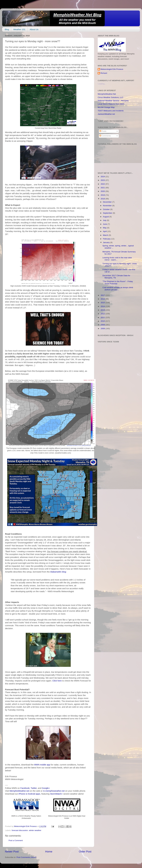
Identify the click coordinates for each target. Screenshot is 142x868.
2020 (103, 191)
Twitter (34, 788)
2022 (103, 184)
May (105, 228)
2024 (103, 177)
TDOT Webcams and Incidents (111, 111)
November (108, 206)
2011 (103, 317)
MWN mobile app (42, 765)
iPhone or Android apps (29, 794)
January (107, 242)
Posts (103, 131)
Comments (105, 136)
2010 (103, 321)
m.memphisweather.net (54, 791)
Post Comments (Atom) (26, 857)
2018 (103, 199)
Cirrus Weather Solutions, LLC (111, 97)
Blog (7, 29)
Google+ (46, 788)
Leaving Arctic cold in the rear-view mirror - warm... (117, 259)
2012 (103, 314)
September (108, 213)
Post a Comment (16, 840)
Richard (104, 73)
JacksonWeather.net (106, 114)
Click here (57, 681)
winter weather (35, 830)
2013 (103, 310)
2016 (103, 299)
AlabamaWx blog (58, 572)
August (106, 217)
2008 (103, 329)
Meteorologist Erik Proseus (112, 69)
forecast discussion (20, 830)
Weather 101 (19, 29)
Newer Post (12, 852)
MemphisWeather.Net (107, 94)
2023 (103, 180)
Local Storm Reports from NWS (111, 104)
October (107, 209)
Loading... (102, 84)
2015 (103, 303)
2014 (103, 306)
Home (49, 852)
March (106, 235)
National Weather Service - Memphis (113, 101)
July (105, 220)
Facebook (25, 788)
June (105, 224)
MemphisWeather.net (19, 791)
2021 (103, 188)
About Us (34, 29)
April (105, 231)
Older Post (85, 852)
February (107, 239)
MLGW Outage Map (106, 107)
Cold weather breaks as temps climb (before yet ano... (118, 289)
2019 (103, 195)
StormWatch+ (56, 794)
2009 (103, 325)
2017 (103, 295)
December (108, 202)
